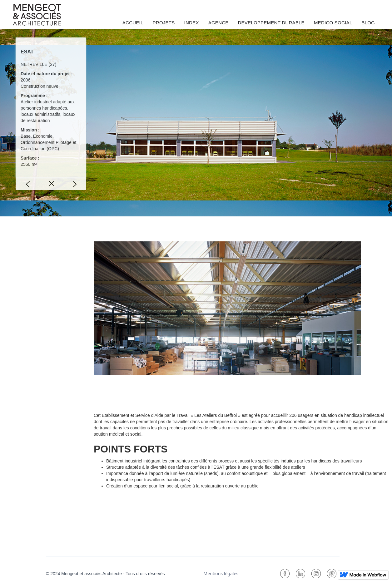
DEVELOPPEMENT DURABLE (271, 23)
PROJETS (164, 23)
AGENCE (218, 23)
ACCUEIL (133, 23)
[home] (37, 15)
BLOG (368, 23)
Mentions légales (221, 573)
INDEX (192, 23)
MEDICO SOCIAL (333, 23)
